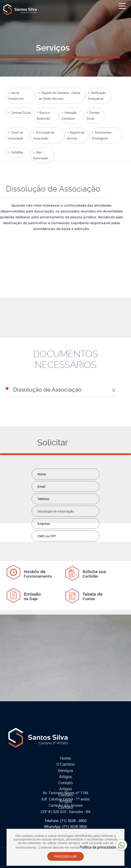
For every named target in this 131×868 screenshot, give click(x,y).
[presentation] (71, 549)
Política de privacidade (98, 848)
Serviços (65, 768)
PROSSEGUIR (65, 857)
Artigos (66, 774)
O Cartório (65, 762)
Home (66, 756)
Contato (65, 780)
